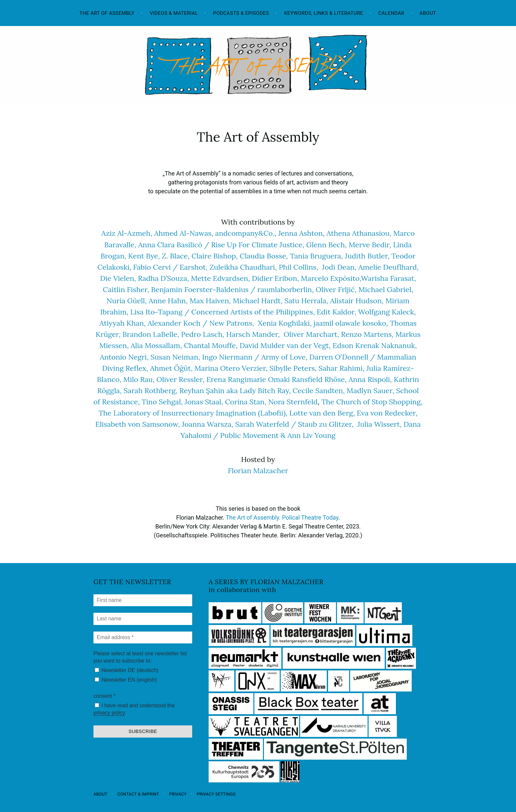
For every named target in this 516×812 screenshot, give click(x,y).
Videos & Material (174, 13)
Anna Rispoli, (370, 379)
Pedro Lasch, (203, 334)
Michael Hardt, (258, 301)
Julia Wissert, (379, 424)
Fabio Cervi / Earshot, (170, 267)
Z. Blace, (176, 256)
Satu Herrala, (306, 301)
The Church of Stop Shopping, (372, 402)
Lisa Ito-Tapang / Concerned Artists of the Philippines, (223, 312)
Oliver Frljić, (336, 289)
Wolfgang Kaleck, (387, 312)
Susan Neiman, (175, 357)
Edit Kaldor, (337, 312)
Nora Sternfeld (293, 402)
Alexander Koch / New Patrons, (201, 323)
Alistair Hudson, (357, 301)
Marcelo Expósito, (331, 278)
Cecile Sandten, (319, 391)
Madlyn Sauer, (370, 391)
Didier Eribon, (275, 278)
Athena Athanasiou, (359, 233)
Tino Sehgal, (162, 402)
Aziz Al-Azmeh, (127, 233)
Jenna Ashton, (301, 233)
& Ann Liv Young (308, 435)
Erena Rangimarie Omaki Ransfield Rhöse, (276, 379)
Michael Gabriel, (386, 289)
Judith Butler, (367, 256)
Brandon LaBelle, (151, 334)
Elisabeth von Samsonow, (137, 424)
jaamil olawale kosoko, (351, 323)
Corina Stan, (246, 402)
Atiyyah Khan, (123, 323)
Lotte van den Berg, (322, 413)
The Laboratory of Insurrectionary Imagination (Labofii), (193, 413)
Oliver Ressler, (180, 379)
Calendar (391, 13)
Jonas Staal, (204, 402)
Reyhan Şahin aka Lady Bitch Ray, (236, 391)
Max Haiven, (210, 301)
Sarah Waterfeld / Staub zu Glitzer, (296, 424)
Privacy (178, 794)
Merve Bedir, (371, 245)
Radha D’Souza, (163, 278)
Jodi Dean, (339, 267)
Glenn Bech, (326, 245)
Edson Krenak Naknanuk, (374, 345)
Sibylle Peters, (293, 368)
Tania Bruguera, (316, 256)
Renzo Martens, (367, 334)
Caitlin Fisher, (126, 289)
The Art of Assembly (107, 13)
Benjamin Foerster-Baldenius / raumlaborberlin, (232, 289)
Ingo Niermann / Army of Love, (255, 357)
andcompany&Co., (246, 233)
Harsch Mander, (252, 334)
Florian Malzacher (258, 471)
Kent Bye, (144, 256)
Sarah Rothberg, (151, 391)
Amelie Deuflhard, (388, 267)
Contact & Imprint (138, 794)
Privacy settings (216, 794)
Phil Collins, (298, 267)
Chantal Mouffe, (211, 345)
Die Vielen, (118, 278)
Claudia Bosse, (264, 256)
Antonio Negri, (124, 357)
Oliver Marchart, (311, 334)
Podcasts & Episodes (241, 13)
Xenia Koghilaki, (286, 323)
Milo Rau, (139, 379)
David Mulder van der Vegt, (285, 345)
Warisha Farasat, (388, 278)
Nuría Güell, (127, 301)
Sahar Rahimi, (342, 368)
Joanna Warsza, (207, 424)
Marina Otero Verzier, (231, 368)
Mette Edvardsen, (220, 278)
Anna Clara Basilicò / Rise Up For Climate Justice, (221, 245)
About (428, 13)
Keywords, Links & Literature (323, 13)
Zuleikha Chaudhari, (243, 267)
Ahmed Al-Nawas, (184, 233)
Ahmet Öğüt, (171, 368)
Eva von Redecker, (387, 413)
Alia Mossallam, (156, 345)
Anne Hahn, (168, 301)
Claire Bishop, (215, 256)
